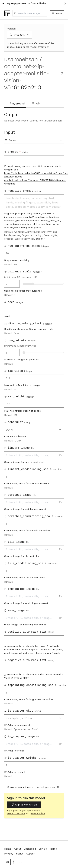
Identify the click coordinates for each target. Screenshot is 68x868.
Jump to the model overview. (32, 47)
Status (20, 854)
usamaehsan (21, 59)
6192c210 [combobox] (20, 35)
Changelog (30, 849)
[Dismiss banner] (65, 4)
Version (11, 29)
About (17, 849)
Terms (53, 849)
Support (31, 854)
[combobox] (30, 13)
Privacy (9, 854)
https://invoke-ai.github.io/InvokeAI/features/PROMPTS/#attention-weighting (35, 180)
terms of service (16, 813)
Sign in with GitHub (24, 805)
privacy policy (38, 813)
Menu (57, 13)
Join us (43, 849)
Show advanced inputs (20, 787)
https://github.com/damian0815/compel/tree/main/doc (36, 173)
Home (8, 849)
